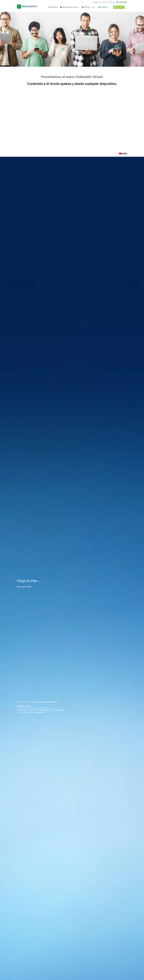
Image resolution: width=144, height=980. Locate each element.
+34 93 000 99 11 (111, 2)
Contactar (95, 2)
